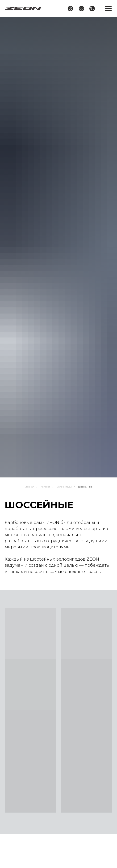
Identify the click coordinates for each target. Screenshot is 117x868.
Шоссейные (85, 487)
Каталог (45, 487)
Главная (29, 487)
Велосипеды (64, 487)
